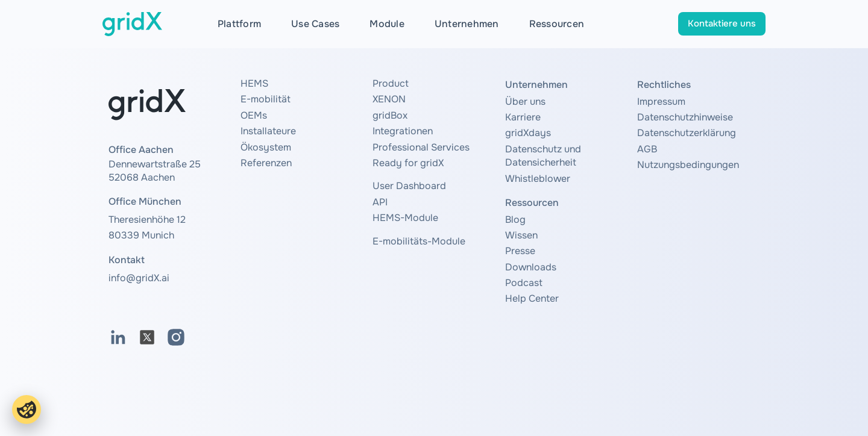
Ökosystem (266, 147)
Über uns (525, 101)
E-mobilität (266, 99)
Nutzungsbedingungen (688, 165)
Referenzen (266, 163)
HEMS (254, 83)
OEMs (254, 115)
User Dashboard (409, 186)
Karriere (523, 117)
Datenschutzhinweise (685, 117)
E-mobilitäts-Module (419, 241)
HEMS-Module (405, 218)
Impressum (661, 101)
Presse (520, 251)
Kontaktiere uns (722, 23)
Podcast (524, 283)
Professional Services (421, 147)
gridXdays (528, 133)
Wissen (521, 235)
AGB (647, 149)
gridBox (390, 115)
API (380, 202)
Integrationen (403, 131)
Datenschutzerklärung (687, 133)
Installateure (268, 131)
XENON (389, 99)
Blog (515, 220)
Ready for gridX (408, 163)
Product (391, 83)
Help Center (532, 298)
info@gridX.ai (139, 278)
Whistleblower (538, 179)
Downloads (531, 267)
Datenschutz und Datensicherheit (543, 156)
